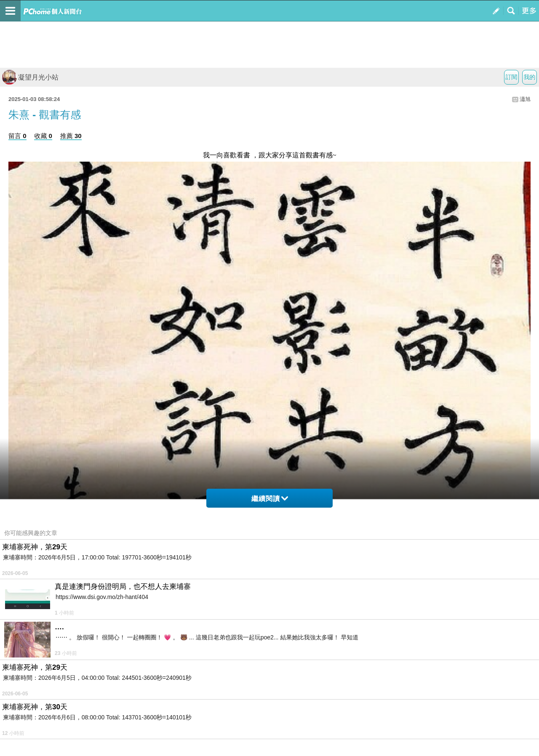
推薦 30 (71, 136)
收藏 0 (43, 136)
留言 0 (17, 136)
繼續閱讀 (270, 499)
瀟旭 (525, 99)
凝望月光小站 (30, 77)
